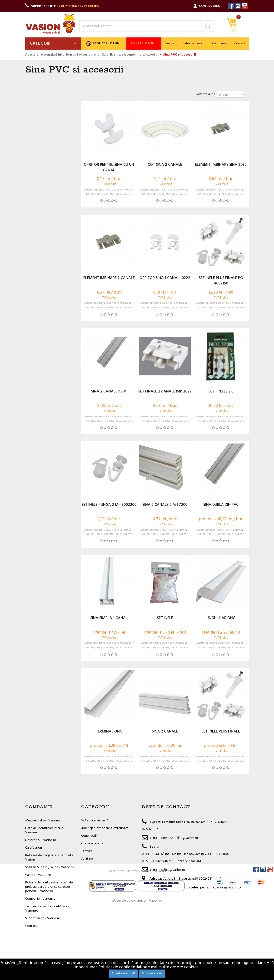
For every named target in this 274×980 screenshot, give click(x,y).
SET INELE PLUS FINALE (221, 732)
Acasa (30, 55)
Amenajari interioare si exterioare (105, 828)
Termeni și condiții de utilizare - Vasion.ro (47, 909)
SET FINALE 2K (221, 392)
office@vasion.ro (173, 870)
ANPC (163, 943)
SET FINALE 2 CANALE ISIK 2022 (165, 392)
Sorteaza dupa (205, 94)
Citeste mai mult (124, 973)
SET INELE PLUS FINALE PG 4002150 (221, 281)
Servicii (170, 44)
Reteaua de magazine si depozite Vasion (49, 858)
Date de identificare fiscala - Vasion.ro (45, 830)
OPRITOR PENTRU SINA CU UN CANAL (109, 168)
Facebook (231, 6)
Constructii (89, 836)
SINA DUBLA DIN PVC (221, 505)
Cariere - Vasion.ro (38, 875)
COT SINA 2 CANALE (165, 165)
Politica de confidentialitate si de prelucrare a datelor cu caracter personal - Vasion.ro (49, 887)
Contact (240, 44)
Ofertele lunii (144, 44)
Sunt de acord (152, 973)
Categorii (41, 44)
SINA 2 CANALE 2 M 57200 (165, 505)
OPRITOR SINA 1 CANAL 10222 (165, 278)
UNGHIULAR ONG (221, 618)
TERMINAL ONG (109, 732)
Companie (219, 44)
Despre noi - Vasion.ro (41, 840)
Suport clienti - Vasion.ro (43, 918)
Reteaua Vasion (193, 44)
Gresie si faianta (92, 843)
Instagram (238, 6)
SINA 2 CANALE (165, 732)
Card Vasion (34, 848)
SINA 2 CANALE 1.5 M (109, 392)
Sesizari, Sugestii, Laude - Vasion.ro (50, 867)
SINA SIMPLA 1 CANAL (109, 618)
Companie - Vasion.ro (40, 899)
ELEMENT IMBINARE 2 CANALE (109, 278)
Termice (87, 851)
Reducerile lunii (104, 44)
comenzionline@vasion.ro (180, 838)
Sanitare (87, 859)
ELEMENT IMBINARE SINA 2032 (221, 165)
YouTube (245, 6)
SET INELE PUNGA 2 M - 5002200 (109, 505)
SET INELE (165, 618)
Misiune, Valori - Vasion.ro (43, 821)
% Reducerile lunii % (95, 821)
